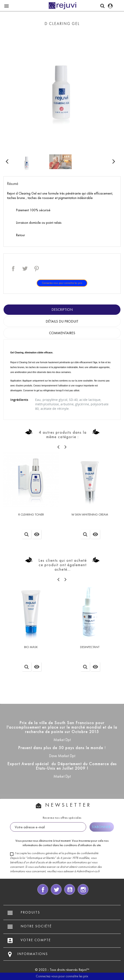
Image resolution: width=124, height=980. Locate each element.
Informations (33, 954)
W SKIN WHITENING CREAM (90, 515)
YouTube (70, 889)
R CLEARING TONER (31, 515)
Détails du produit (62, 321)
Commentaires (62, 333)
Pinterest (36, 269)
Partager (13, 269)
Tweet (25, 269)
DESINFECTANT (90, 647)
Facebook (43, 889)
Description (62, 310)
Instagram (83, 889)
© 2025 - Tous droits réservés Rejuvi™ (62, 970)
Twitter (56, 889)
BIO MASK (31, 647)
